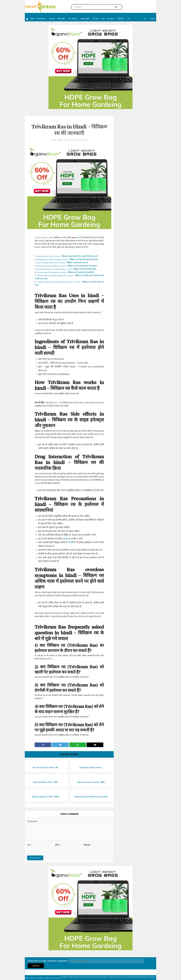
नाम (29, 845)
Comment (32, 821)
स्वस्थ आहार (110, 19)
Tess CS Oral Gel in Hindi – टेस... (46, 768)
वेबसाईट (87, 845)
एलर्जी (71, 542)
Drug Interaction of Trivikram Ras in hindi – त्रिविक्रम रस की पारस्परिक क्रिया (66, 269)
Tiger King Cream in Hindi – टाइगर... (91, 782)
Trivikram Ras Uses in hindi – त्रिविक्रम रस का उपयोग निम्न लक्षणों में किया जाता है (67, 256)
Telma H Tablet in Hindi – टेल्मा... (46, 782)
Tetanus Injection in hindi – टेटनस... (46, 797)
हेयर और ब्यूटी (73, 19)
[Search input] (92, 7)
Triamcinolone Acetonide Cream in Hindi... (91, 797)
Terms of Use (56, 978)
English (153, 19)
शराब (65, 539)
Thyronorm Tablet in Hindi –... (91, 768)
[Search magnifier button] (116, 7)
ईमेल (58, 845)
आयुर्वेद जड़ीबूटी (85, 19)
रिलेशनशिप (120, 19)
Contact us (47, 978)
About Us (33, 978)
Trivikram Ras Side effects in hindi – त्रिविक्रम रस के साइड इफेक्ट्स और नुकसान (67, 266)
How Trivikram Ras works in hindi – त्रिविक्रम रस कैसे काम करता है (62, 263)
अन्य (128, 19)
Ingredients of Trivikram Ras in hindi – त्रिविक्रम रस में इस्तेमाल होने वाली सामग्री (67, 260)
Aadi (55, 140)
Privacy (40, 978)
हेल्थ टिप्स (96, 19)
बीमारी (32, 19)
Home (27, 978)
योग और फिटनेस (41, 19)
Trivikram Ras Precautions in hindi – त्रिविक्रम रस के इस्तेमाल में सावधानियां (65, 272)
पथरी (79, 238)
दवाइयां (103, 19)
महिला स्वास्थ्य (61, 19)
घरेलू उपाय (52, 19)
